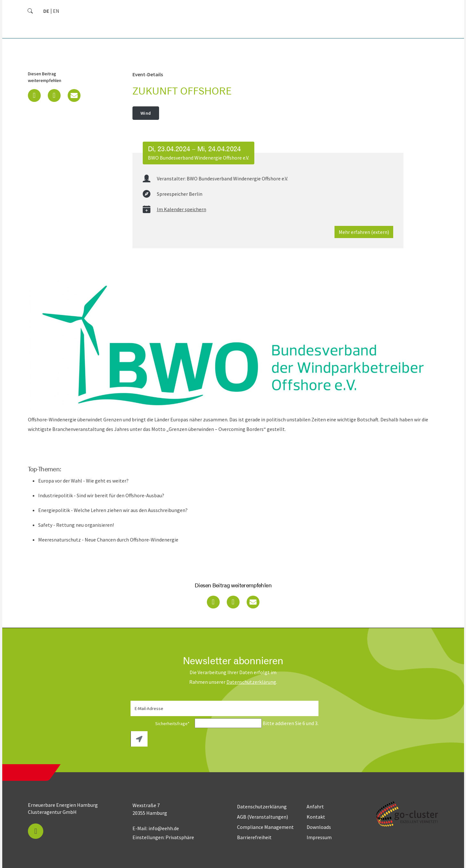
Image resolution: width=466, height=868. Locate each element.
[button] (34, 95)
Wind (146, 113)
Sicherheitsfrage (162, 723)
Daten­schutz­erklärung (251, 682)
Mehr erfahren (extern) (364, 232)
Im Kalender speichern (182, 209)
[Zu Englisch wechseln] (56, 11)
